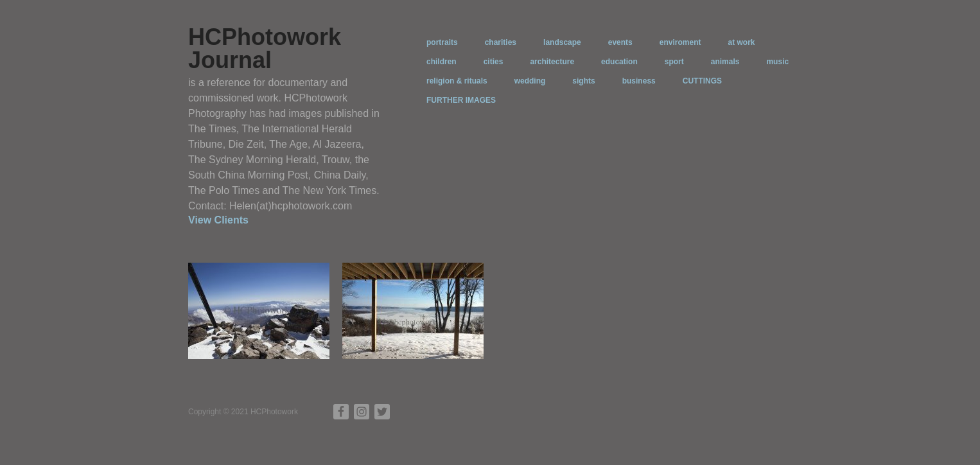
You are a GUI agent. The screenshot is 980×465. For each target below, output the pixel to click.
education (619, 62)
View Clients (218, 220)
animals (725, 62)
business (639, 81)
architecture (552, 62)
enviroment (680, 42)
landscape (562, 42)
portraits (442, 42)
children (442, 62)
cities (494, 62)
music (777, 62)
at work (741, 42)
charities (501, 42)
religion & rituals (457, 81)
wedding (530, 81)
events (620, 42)
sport (674, 62)
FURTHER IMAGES (461, 100)
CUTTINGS (702, 81)
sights (583, 81)
